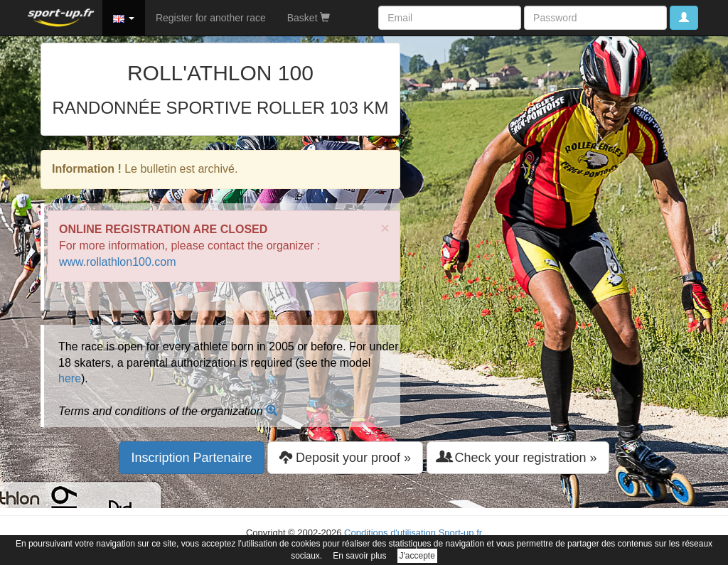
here (70, 378)
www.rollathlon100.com (118, 262)
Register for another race (211, 18)
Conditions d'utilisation (390, 533)
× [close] (385, 228)
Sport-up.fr (460, 533)
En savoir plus (359, 556)
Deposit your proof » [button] (345, 457)
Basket (309, 18)
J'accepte (417, 556)
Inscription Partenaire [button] (191, 458)
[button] (124, 18)
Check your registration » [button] (518, 457)
